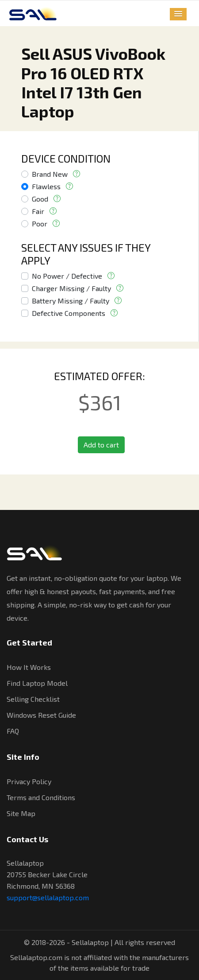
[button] (178, 14)
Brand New (50, 174)
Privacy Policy (29, 781)
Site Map (21, 813)
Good (40, 199)
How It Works (29, 667)
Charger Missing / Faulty (71, 288)
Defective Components (69, 313)
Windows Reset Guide (41, 715)
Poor (40, 224)
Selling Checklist (33, 699)
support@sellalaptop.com (48, 897)
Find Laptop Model (37, 683)
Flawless (46, 186)
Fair (38, 211)
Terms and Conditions (41, 797)
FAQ (13, 731)
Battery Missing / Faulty (71, 301)
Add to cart (101, 445)
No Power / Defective (67, 276)
